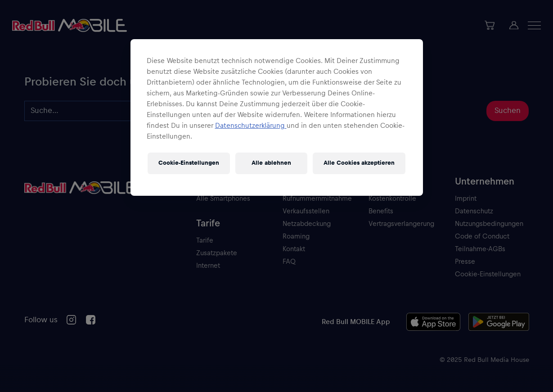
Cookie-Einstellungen (189, 163)
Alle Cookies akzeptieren (359, 163)
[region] (277, 117)
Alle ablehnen (271, 163)
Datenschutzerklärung (251, 126)
